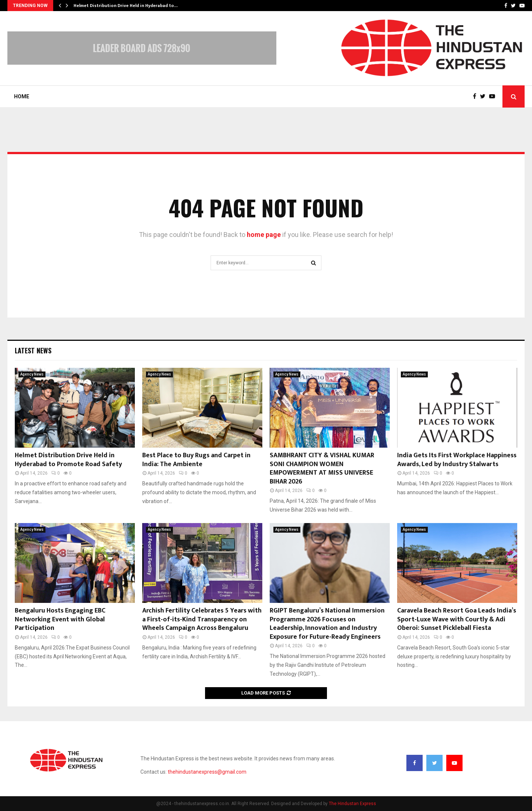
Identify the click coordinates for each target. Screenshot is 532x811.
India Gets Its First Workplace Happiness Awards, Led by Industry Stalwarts (457, 460)
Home (22, 96)
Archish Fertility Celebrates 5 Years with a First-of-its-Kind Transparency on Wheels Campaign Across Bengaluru (202, 619)
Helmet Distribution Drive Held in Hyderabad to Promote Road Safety (68, 460)
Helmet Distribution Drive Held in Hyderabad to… (126, 6)
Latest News (33, 350)
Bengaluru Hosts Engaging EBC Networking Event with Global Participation (60, 619)
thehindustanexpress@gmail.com (207, 772)
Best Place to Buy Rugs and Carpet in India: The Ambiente (196, 460)
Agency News (32, 374)
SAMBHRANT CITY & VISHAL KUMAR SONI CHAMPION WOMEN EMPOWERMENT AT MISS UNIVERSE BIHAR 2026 (322, 468)
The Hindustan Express (352, 804)
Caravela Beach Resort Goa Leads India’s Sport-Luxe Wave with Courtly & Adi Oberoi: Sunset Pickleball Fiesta (457, 619)
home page (264, 235)
